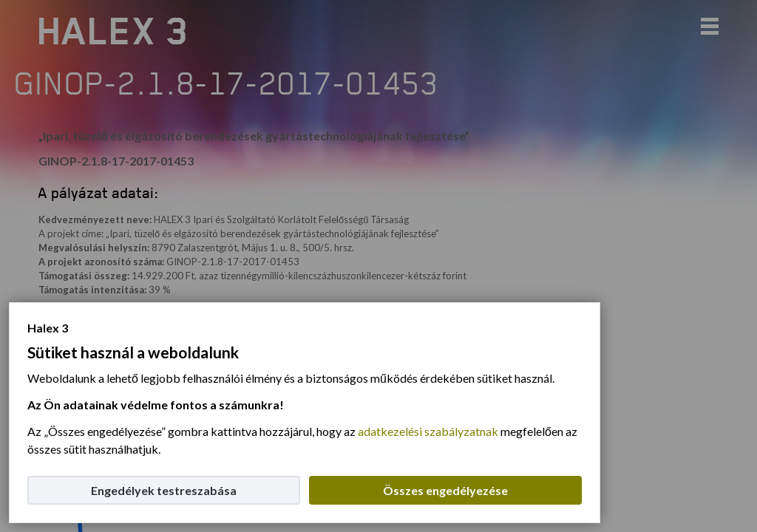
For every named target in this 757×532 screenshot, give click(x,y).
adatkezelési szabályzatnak (428, 431)
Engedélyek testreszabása (164, 490)
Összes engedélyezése (445, 490)
